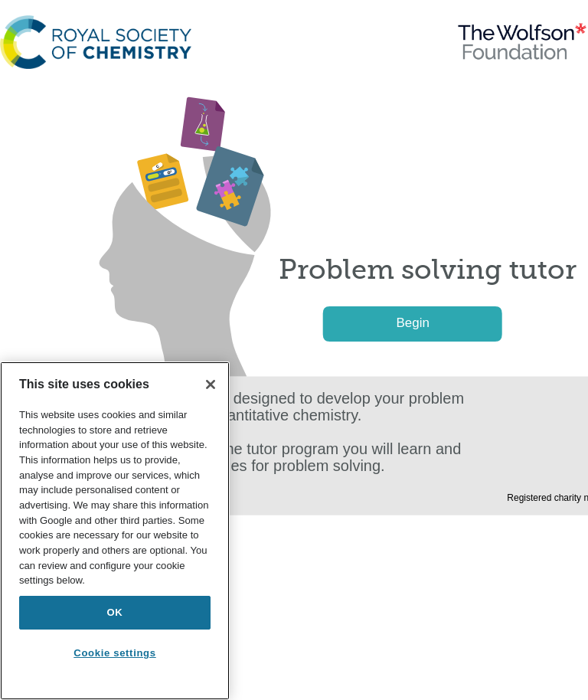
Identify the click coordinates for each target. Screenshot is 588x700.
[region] (115, 531)
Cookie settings (114, 653)
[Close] (211, 384)
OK (115, 612)
